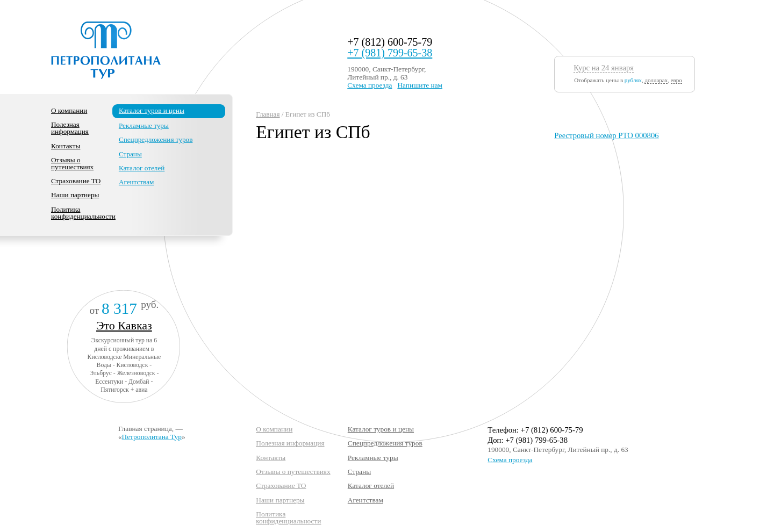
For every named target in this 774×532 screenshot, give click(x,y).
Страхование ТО (76, 181)
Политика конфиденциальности (83, 213)
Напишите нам (420, 85)
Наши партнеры (75, 195)
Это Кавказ (124, 325)
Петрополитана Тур (152, 437)
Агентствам (136, 182)
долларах (656, 80)
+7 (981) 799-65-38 (390, 53)
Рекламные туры (144, 125)
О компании (69, 110)
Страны (130, 154)
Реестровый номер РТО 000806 (606, 135)
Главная (268, 114)
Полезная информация (70, 128)
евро (676, 80)
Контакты (66, 146)
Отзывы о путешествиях (72, 163)
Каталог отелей (142, 168)
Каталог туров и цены (152, 110)
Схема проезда (370, 85)
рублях (633, 80)
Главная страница (145, 429)
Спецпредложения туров (156, 139)
